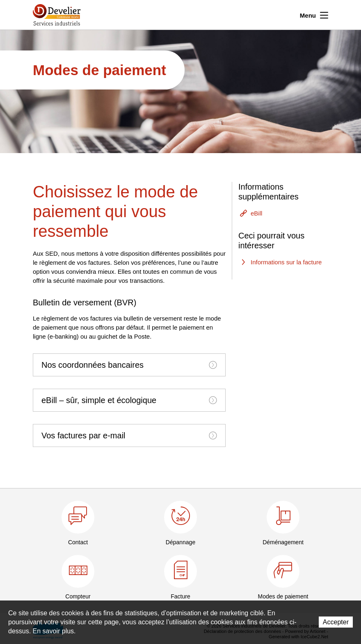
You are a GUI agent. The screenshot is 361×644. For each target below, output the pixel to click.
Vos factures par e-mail (129, 435)
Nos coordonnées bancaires (129, 365)
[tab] (129, 365)
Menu (314, 14)
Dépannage (180, 542)
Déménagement (283, 542)
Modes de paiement (283, 596)
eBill (256, 213)
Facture (180, 596)
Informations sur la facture (286, 262)
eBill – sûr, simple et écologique (129, 400)
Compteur (78, 596)
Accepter (336, 622)
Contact (78, 542)
